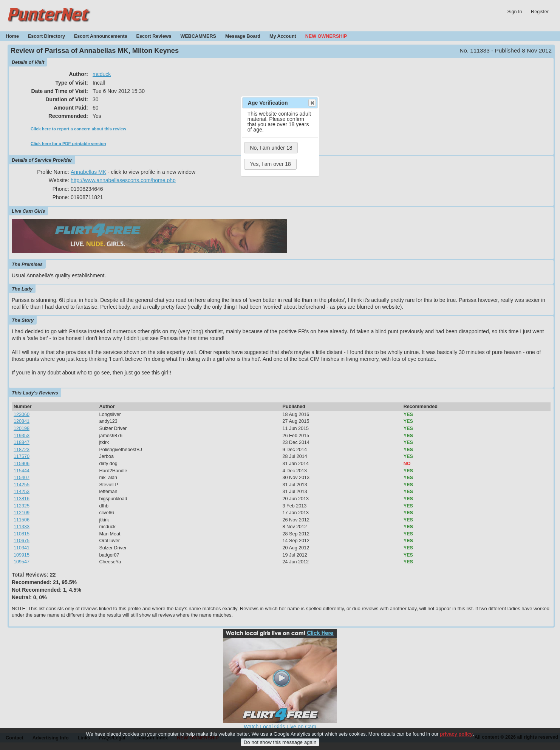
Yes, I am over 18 (270, 164)
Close (312, 103)
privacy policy (456, 734)
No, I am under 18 (271, 148)
